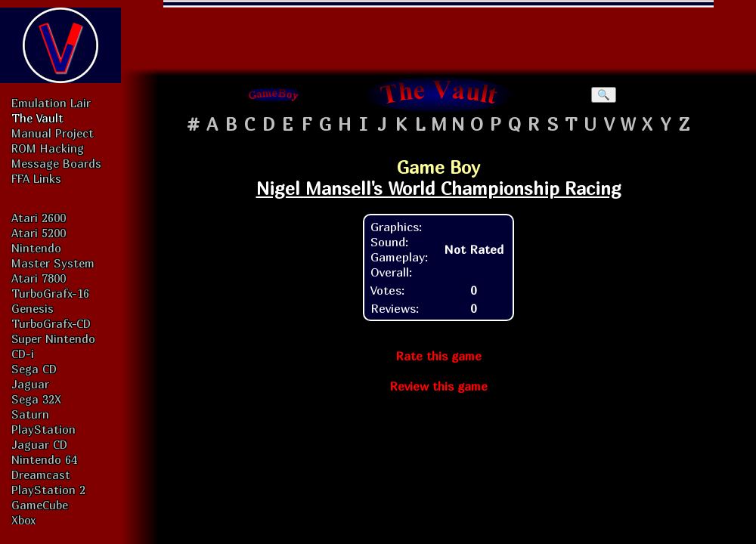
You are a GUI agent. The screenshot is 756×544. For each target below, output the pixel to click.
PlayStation (43, 429)
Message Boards (56, 163)
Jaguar (30, 384)
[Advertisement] (438, 34)
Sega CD (34, 369)
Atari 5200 (39, 233)
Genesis (33, 308)
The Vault (37, 118)
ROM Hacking (48, 148)
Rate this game (438, 356)
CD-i (23, 354)
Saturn (30, 414)
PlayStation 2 (48, 490)
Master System (53, 263)
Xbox (23, 520)
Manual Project (53, 133)
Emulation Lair (51, 103)
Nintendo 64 (44, 459)
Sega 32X (36, 399)
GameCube (40, 505)
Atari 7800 (39, 278)
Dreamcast (41, 474)
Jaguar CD (39, 444)
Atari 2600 (39, 218)
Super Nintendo (53, 338)
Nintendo (36, 248)
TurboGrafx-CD (51, 323)
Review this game (438, 386)
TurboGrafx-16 (50, 293)
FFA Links (36, 178)
